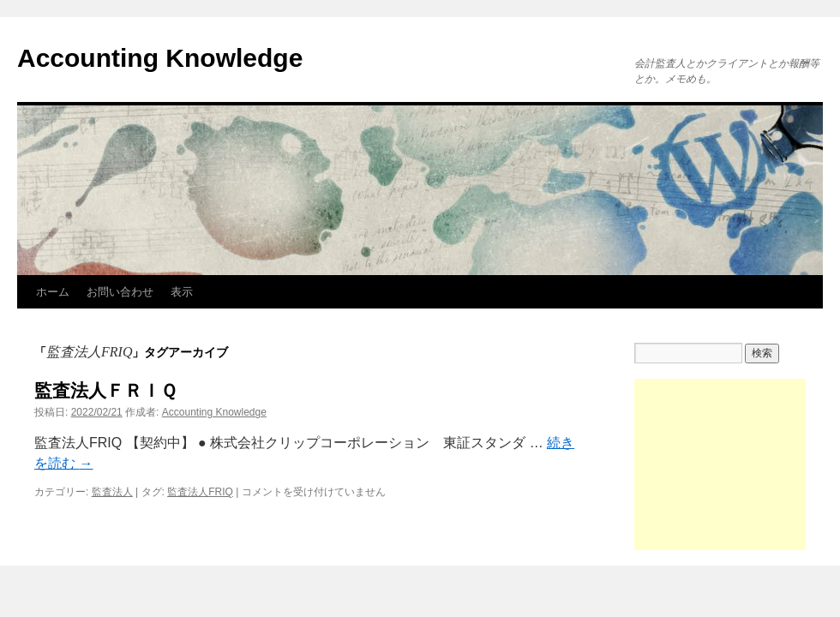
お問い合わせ (120, 292)
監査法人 (112, 492)
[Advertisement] (720, 464)
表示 (182, 292)
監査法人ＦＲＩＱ (105, 390)
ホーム (53, 292)
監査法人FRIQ (200, 492)
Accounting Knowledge (160, 58)
